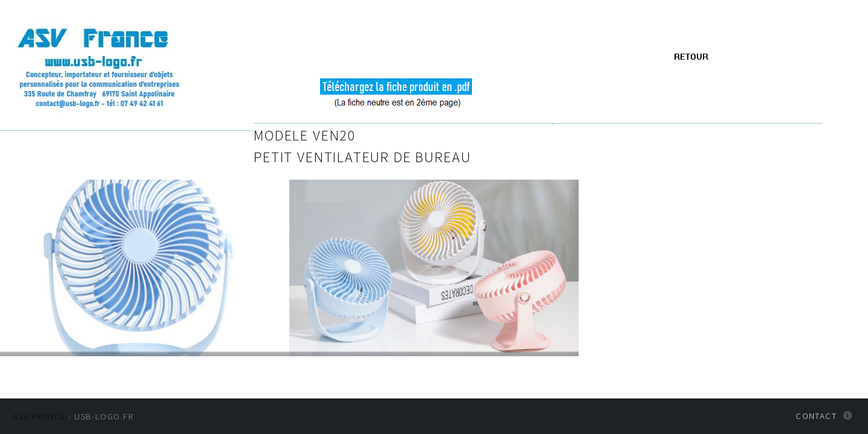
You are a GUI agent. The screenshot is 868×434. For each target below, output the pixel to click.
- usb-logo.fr (73, 420)
